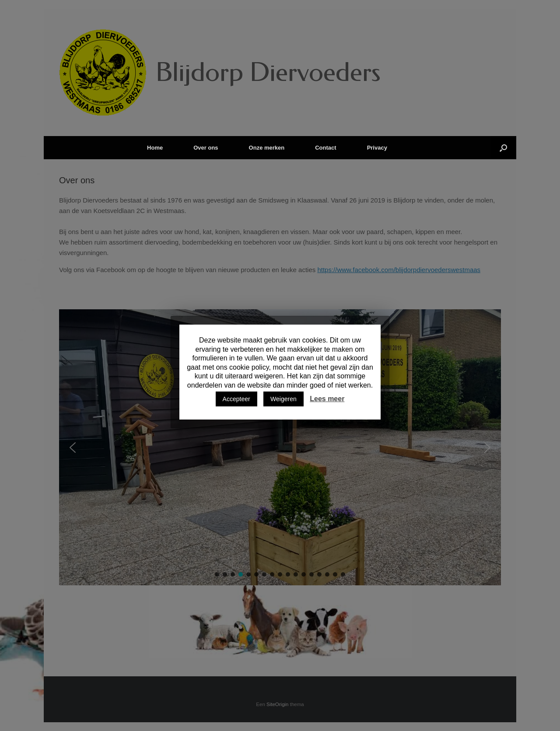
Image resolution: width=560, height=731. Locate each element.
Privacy (377, 148)
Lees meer (327, 399)
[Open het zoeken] (503, 148)
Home (155, 148)
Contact (325, 148)
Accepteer (236, 399)
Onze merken (267, 148)
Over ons (206, 148)
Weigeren (283, 399)
